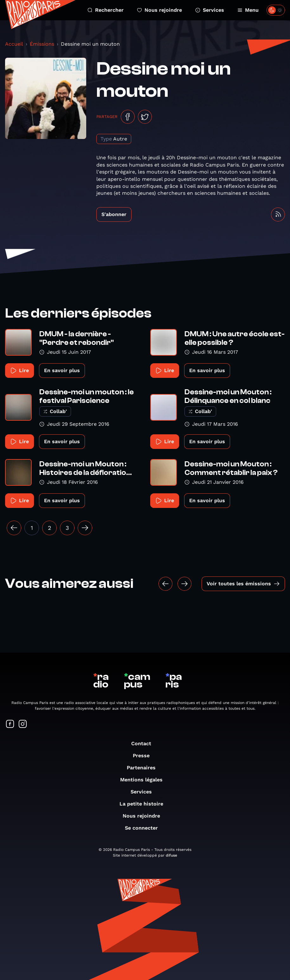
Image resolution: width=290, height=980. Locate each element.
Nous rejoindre (159, 10)
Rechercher (106, 10)
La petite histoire (145, 804)
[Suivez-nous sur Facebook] (10, 724)
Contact (144, 743)
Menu (248, 10)
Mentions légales (145, 780)
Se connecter (145, 828)
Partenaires (144, 768)
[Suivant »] (85, 528)
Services (210, 10)
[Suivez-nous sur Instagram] (23, 724)
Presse (144, 756)
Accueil (14, 44)
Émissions (42, 44)
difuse (171, 855)
